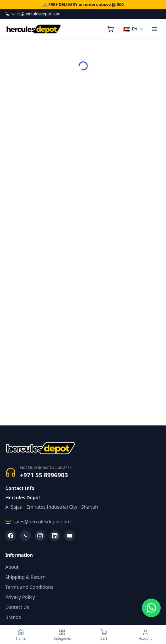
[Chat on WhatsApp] (151, 608)
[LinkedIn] (55, 536)
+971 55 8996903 (44, 475)
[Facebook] (11, 536)
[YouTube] (69, 536)
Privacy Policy (20, 597)
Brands (13, 617)
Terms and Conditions (29, 587)
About (12, 567)
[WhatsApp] (25, 536)
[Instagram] (40, 536)
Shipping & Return (25, 577)
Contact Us (17, 607)
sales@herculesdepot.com (33, 14)
